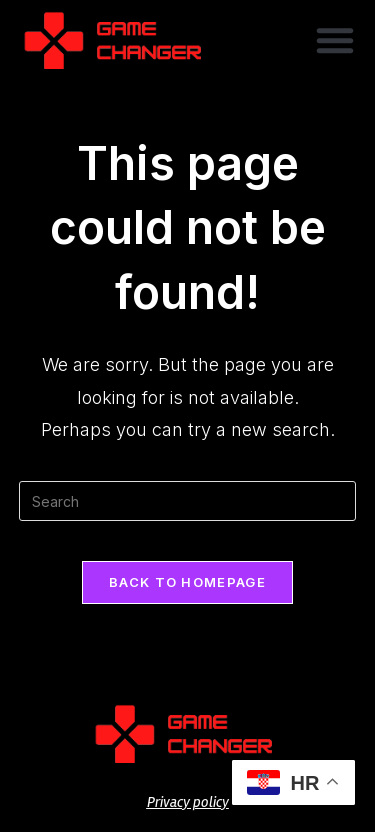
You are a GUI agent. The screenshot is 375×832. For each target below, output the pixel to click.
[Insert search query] (188, 501)
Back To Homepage (187, 582)
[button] (335, 40)
